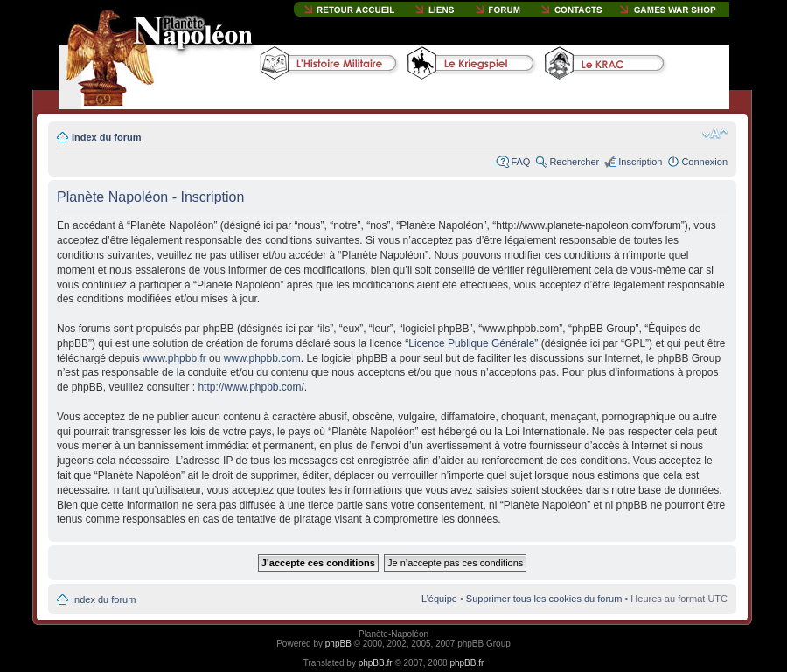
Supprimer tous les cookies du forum (544, 599)
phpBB (338, 644)
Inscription (640, 162)
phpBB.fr (376, 663)
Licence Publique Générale (471, 343)
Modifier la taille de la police (715, 134)
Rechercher (574, 162)
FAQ (520, 162)
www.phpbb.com (262, 358)
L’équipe (439, 599)
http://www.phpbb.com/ (251, 387)
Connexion (704, 162)
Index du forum (106, 137)
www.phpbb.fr (174, 358)
